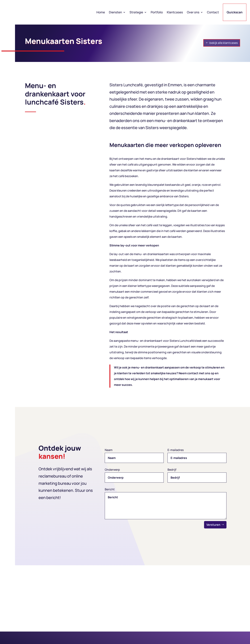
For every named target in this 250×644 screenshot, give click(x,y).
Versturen (213, 525)
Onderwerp (112, 470)
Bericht (110, 489)
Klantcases (175, 12)
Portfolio (157, 12)
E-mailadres (176, 450)
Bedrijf (172, 470)
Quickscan (235, 12)
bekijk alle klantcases (224, 43)
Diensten (115, 12)
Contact (213, 12)
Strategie (136, 12)
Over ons (193, 12)
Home (101, 12)
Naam (109, 450)
